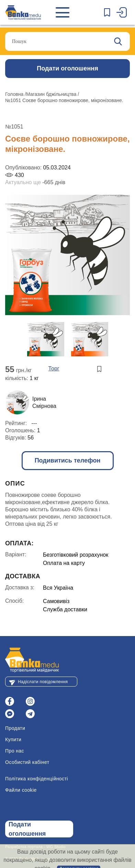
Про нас (15, 751)
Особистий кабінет (27, 762)
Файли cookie (21, 790)
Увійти (123, 12)
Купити (13, 739)
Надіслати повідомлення (43, 682)
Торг (54, 369)
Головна (15, 94)
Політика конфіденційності (37, 779)
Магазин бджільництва (52, 94)
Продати (15, 728)
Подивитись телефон (68, 460)
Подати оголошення (67, 68)
